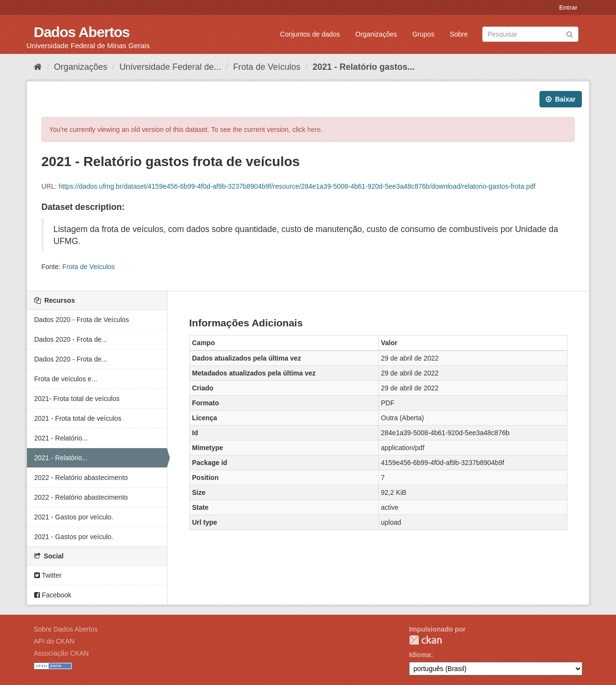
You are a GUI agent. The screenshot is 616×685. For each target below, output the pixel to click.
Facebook (53, 595)
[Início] (38, 67)
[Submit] (570, 33)
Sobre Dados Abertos (66, 629)
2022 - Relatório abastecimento (81, 478)
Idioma (420, 655)
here (314, 129)
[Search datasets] (530, 34)
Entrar (568, 7)
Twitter (48, 575)
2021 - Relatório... (61, 438)
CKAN (425, 640)
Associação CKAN (61, 653)
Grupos (423, 34)
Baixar (561, 99)
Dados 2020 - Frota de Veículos (82, 320)
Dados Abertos (82, 32)
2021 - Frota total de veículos (78, 418)
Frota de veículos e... (66, 379)
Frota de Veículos (267, 67)
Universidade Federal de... (170, 67)
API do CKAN (54, 641)
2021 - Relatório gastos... (363, 67)
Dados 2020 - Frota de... (71, 339)
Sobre (459, 34)
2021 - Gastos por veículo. (74, 517)
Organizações (376, 34)
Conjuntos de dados (310, 34)
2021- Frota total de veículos (77, 399)
